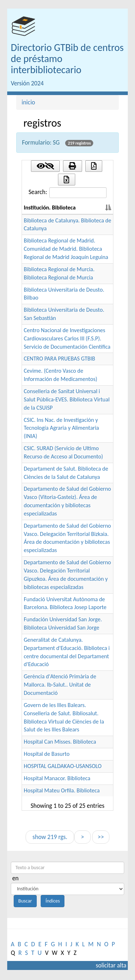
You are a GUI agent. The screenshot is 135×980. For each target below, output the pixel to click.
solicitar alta (111, 965)
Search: (67, 193)
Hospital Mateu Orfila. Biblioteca (62, 790)
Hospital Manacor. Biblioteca (57, 778)
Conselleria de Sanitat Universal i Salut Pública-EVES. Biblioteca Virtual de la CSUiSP (67, 399)
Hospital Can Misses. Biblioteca (60, 742)
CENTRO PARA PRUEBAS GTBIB (59, 359)
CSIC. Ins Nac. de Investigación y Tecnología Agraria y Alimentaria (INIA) (61, 428)
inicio (28, 102)
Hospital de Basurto (47, 754)
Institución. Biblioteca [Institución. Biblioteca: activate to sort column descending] (50, 208)
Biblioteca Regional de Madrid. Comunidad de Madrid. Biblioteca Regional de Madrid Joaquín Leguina (66, 249)
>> (101, 837)
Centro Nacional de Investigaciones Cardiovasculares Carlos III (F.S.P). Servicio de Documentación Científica (67, 338)
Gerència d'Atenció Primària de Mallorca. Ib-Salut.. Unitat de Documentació (60, 685)
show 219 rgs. (50, 837)
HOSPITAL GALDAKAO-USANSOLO (63, 766)
